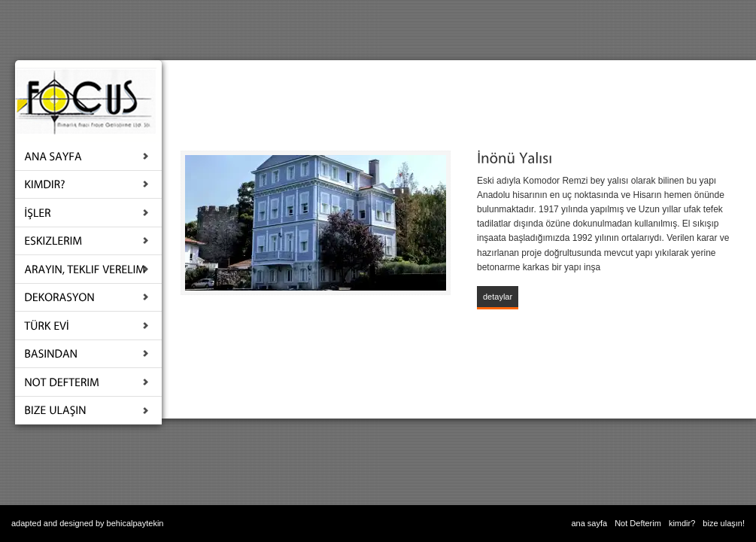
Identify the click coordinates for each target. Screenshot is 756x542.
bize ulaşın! (724, 523)
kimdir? (682, 523)
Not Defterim (638, 523)
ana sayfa (589, 523)
